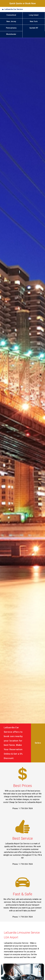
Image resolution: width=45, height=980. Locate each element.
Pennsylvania (11, 28)
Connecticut (11, 15)
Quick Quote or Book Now (23, 3)
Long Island (34, 15)
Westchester (11, 34)
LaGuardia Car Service (14, 9)
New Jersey (11, 21)
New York (34, 21)
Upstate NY (34, 28)
